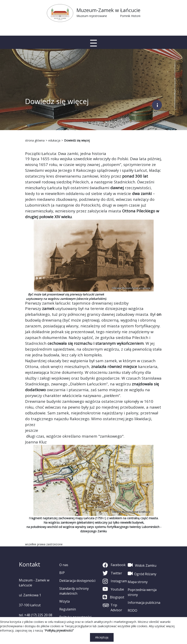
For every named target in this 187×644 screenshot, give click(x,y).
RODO (132, 610)
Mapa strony (138, 582)
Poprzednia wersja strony (142, 592)
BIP (62, 573)
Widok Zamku (142, 565)
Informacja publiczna (144, 603)
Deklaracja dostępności (77, 581)
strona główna (35, 140)
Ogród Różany (142, 574)
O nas (64, 565)
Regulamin (68, 609)
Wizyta (64, 601)
